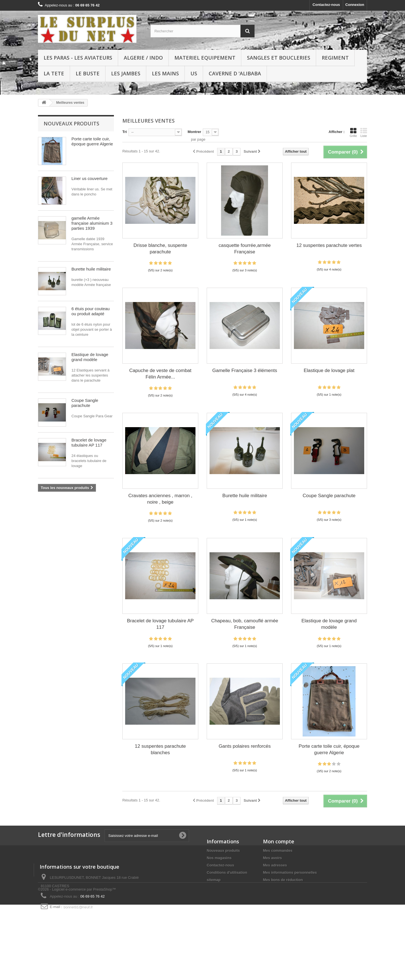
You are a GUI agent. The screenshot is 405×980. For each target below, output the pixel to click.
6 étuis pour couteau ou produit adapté (91, 311)
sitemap (214, 880)
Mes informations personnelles (290, 872)
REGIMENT (335, 58)
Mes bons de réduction (283, 880)
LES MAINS (165, 73)
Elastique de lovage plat (329, 370)
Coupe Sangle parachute (85, 403)
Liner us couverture (89, 178)
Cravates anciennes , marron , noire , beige (160, 499)
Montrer (194, 132)
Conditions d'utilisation (227, 872)
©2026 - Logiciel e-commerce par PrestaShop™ (77, 965)
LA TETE (54, 73)
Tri (125, 132)
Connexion (355, 5)
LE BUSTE (88, 73)
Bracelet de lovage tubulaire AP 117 (89, 442)
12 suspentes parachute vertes (329, 245)
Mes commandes (278, 851)
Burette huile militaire (91, 269)
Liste (364, 132)
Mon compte (279, 841)
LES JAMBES (126, 73)
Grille (353, 132)
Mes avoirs (272, 858)
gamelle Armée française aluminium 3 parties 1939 (92, 223)
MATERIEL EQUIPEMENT (205, 58)
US (194, 73)
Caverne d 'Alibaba (235, 73)
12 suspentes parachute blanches (160, 749)
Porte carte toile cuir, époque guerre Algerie (92, 141)
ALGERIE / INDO (143, 58)
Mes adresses (275, 865)
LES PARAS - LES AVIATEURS (78, 58)
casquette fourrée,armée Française (245, 249)
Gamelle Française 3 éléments (245, 370)
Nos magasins (219, 858)
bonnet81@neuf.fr (78, 943)
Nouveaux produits (71, 123)
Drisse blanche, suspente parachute (160, 249)
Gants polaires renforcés (245, 746)
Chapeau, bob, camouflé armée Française (245, 624)
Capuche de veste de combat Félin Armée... (160, 374)
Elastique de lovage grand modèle (90, 357)
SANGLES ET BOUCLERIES (279, 58)
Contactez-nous (326, 5)
